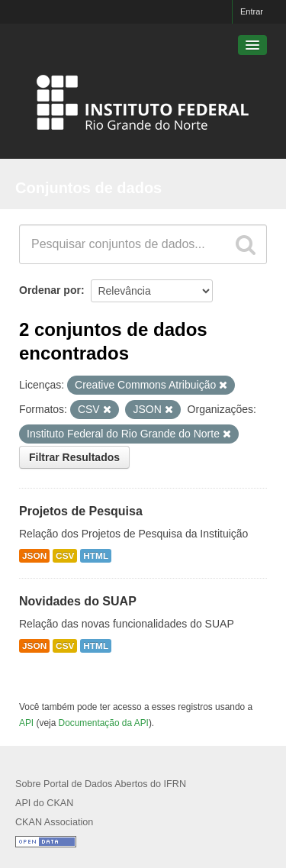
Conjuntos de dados (88, 188)
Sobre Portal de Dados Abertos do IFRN (101, 784)
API (26, 723)
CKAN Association (54, 822)
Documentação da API (104, 723)
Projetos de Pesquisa (81, 511)
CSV (65, 556)
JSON (34, 556)
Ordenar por (50, 290)
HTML (96, 556)
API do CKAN (44, 803)
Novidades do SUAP (78, 601)
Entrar (252, 11)
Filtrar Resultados (74, 457)
